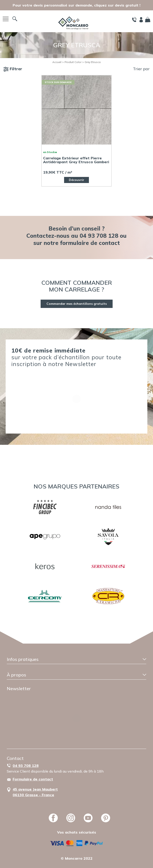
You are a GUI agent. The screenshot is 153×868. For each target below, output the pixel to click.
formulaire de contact (90, 243)
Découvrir (76, 180)
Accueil (57, 62)
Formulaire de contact (33, 779)
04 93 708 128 (26, 766)
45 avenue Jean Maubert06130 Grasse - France (35, 792)
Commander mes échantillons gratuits (77, 304)
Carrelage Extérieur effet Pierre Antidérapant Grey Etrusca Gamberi (76, 160)
